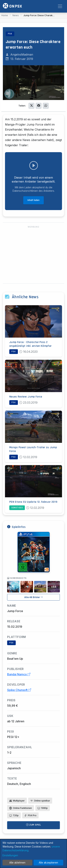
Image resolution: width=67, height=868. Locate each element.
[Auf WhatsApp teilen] (46, 106)
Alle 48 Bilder (33, 597)
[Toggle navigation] (60, 6)
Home (5, 15)
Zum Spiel (34, 825)
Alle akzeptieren (48, 863)
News (16, 15)
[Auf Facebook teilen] (39, 106)
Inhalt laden (33, 200)
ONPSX (13, 6)
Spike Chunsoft (19, 690)
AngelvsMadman (22, 54)
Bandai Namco (19, 674)
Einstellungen (10, 855)
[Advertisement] (33, 255)
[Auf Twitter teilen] (31, 106)
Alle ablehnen (17, 863)
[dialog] (33, 854)
